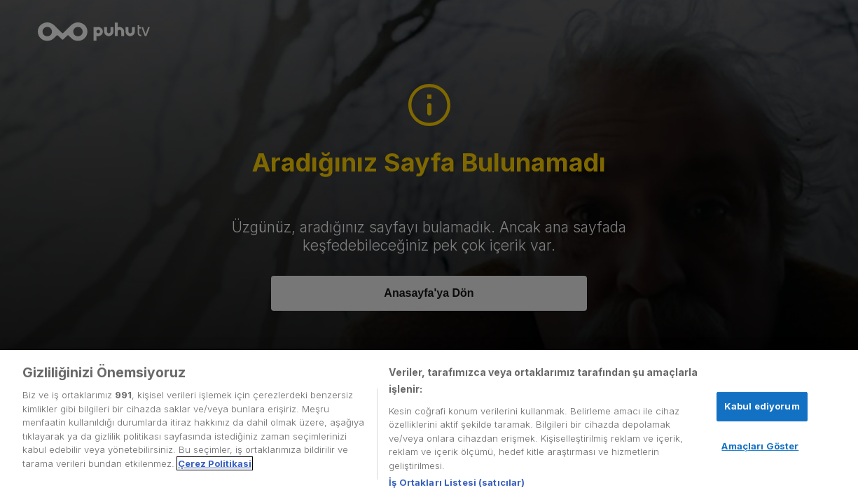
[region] (429, 427)
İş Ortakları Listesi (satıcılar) (457, 482)
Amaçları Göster (760, 446)
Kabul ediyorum (762, 406)
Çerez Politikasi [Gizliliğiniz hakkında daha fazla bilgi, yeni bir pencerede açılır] (215, 463)
